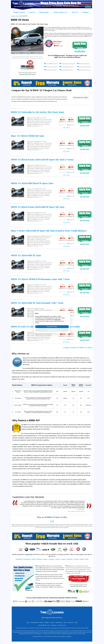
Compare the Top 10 (22, 90)
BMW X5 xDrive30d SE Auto (26, 255)
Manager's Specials (19, 12)
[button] (68, 313)
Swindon (82, 559)
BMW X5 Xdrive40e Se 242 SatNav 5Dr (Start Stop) (38, 112)
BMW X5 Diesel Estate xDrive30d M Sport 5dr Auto (38, 207)
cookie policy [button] (57, 320)
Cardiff (33, 559)
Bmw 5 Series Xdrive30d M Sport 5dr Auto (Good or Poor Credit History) (49, 231)
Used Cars (32, 12)
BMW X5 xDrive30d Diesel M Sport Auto (32, 183)
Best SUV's (75, 12)
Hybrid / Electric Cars (61, 12)
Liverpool (63, 559)
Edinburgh (39, 559)
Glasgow (45, 559)
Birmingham (19, 559)
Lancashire (51, 559)
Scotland (76, 559)
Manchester (70, 559)
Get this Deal (80, 51)
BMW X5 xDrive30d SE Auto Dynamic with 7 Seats (37, 303)
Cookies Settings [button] (52, 330)
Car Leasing (17, 16)
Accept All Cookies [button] (52, 327)
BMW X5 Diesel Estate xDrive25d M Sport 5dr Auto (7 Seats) (42, 160)
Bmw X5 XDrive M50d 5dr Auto (28, 136)
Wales (87, 559)
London (57, 559)
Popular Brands (44, 12)
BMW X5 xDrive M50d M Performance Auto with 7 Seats (40, 279)
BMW (22, 16)
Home (12, 16)
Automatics (85, 12)
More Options (67, 128)
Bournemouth (27, 559)
